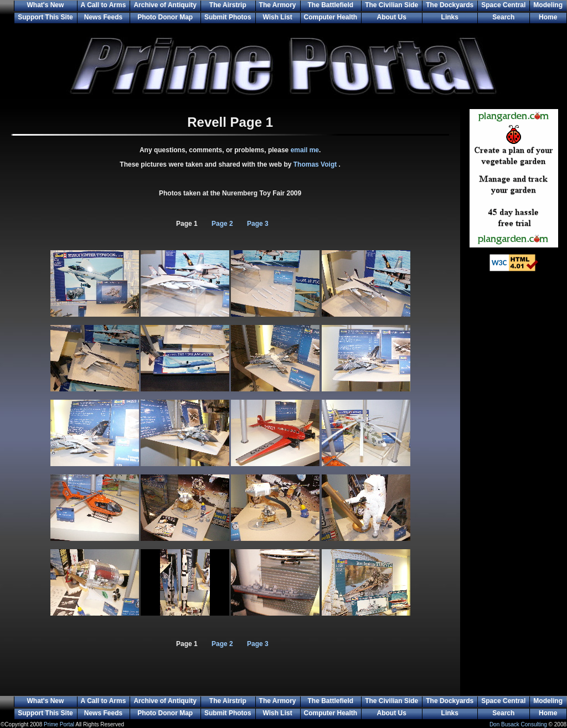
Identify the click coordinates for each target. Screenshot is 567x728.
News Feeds (103, 17)
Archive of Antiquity (165, 5)
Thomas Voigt (316, 164)
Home (548, 17)
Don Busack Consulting (518, 724)
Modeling (548, 5)
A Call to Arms (104, 5)
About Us (392, 17)
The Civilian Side (391, 5)
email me (305, 150)
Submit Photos (228, 17)
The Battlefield (331, 5)
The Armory (278, 5)
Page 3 (258, 224)
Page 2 (222, 224)
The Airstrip (228, 5)
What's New (45, 5)
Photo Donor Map (165, 17)
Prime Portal (59, 724)
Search (503, 17)
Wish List (277, 17)
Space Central (503, 5)
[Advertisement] (514, 459)
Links (450, 17)
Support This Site (45, 17)
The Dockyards (450, 5)
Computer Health (331, 17)
